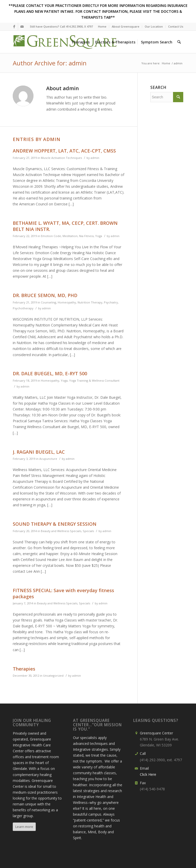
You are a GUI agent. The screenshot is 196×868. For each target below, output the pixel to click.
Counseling (48, 302)
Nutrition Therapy (90, 302)
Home (102, 26)
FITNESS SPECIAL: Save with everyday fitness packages (63, 593)
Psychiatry (111, 302)
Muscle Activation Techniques (61, 158)
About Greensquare (126, 26)
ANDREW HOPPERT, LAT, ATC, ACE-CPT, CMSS (64, 151)
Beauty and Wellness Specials (61, 531)
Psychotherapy (23, 308)
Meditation (70, 236)
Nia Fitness (86, 236)
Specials (88, 531)
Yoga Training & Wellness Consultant (94, 380)
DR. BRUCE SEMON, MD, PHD (45, 295)
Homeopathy (67, 302)
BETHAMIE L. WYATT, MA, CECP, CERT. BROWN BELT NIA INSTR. (65, 226)
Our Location (154, 26)
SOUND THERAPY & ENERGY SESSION (55, 524)
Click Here (148, 774)
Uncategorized (53, 676)
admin (95, 158)
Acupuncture (48, 459)
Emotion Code (51, 236)
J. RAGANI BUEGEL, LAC (39, 452)
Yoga (99, 236)
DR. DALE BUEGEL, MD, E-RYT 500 (50, 373)
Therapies (24, 669)
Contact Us (176, 26)
